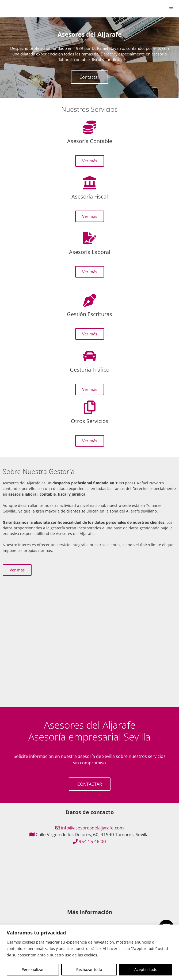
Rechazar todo (89, 969)
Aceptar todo (146, 969)
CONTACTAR (90, 784)
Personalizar (33, 969)
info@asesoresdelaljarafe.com (92, 828)
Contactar (89, 77)
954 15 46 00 (92, 841)
